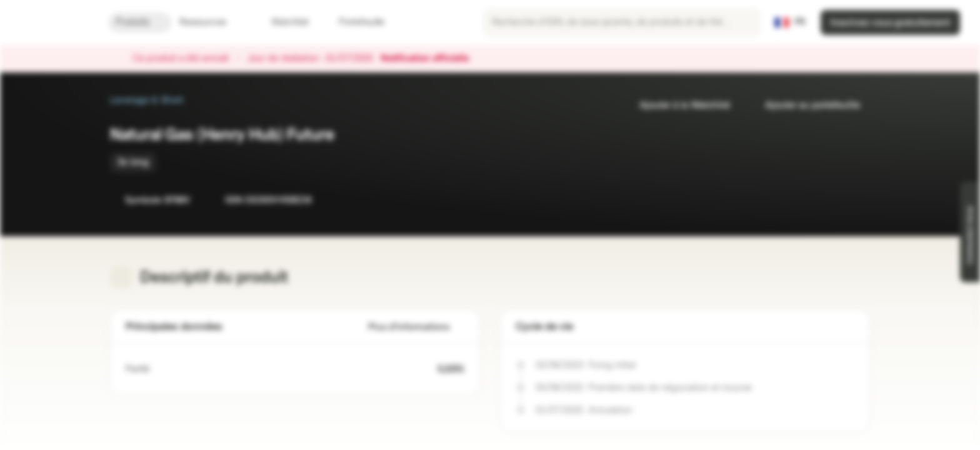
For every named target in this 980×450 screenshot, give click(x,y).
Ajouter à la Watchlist (677, 105)
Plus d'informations (416, 327)
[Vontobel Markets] (54, 22)
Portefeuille (354, 22)
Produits (140, 22)
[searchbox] (622, 22)
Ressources (210, 22)
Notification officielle (431, 59)
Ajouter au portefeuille (805, 105)
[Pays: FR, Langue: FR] (790, 22)
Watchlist (282, 22)
